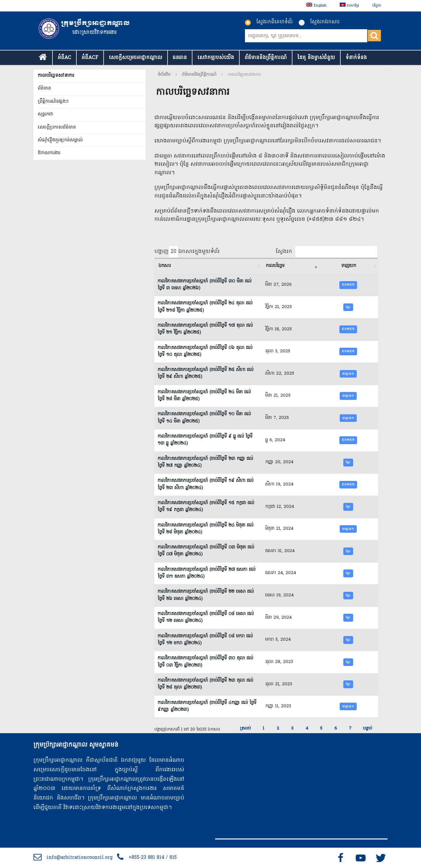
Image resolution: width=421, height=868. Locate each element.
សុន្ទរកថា (45, 114)
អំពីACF (90, 58)
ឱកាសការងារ (49, 153)
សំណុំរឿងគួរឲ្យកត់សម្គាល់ (60, 140)
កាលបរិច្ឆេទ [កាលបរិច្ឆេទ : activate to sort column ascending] (275, 266)
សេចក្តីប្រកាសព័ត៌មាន (57, 127)
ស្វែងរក (327, 252)
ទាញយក (348, 374)
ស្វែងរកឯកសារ (319, 22)
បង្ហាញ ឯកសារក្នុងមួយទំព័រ (187, 252)
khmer (348, 329)
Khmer (348, 285)
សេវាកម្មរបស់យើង (216, 58)
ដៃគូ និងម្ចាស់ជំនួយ (316, 58)
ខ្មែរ (348, 307)
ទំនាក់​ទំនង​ (356, 58)
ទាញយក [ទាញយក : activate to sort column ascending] (349, 266)
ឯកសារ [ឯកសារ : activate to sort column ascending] (165, 266)
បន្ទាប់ (368, 728)
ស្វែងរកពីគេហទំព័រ (269, 22)
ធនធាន (180, 58)
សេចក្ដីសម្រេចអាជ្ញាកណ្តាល (136, 58)
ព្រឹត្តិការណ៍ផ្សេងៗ (53, 102)
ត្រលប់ (245, 728)
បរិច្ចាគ (377, 6)
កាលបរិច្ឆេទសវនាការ (56, 76)
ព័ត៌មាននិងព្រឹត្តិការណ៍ (266, 58)
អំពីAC (64, 58)
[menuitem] (316, 6)
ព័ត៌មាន (44, 88)
